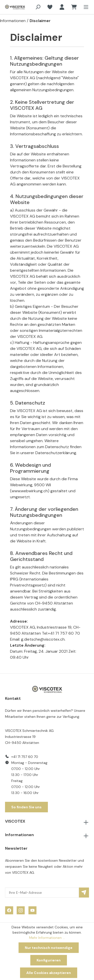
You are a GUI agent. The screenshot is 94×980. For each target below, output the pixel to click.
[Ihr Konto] (62, 7)
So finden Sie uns (26, 807)
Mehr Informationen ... (47, 938)
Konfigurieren (49, 960)
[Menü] (84, 7)
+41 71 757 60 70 (25, 757)
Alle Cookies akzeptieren (49, 973)
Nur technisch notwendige (49, 948)
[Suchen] (38, 7)
